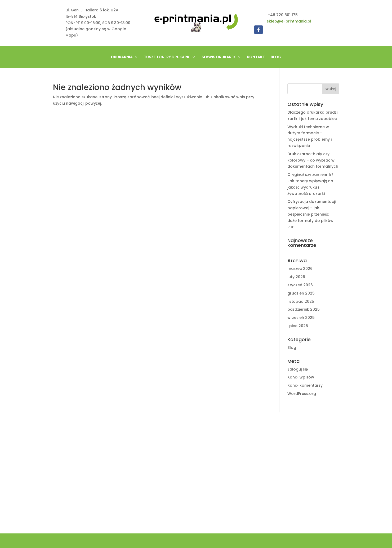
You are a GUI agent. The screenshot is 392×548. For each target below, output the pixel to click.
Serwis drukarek (219, 57)
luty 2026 (296, 277)
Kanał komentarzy (305, 385)
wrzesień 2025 (301, 318)
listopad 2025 (301, 301)
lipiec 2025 (298, 326)
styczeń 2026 (300, 285)
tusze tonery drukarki (167, 57)
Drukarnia (122, 57)
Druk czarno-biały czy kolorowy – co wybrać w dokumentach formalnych (313, 160)
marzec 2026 (300, 269)
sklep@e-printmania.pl (289, 21)
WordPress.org (302, 394)
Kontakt (256, 57)
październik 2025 (304, 309)
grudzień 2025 (301, 293)
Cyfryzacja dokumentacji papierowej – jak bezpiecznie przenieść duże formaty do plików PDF (311, 214)
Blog (276, 57)
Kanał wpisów (301, 377)
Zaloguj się (298, 369)
